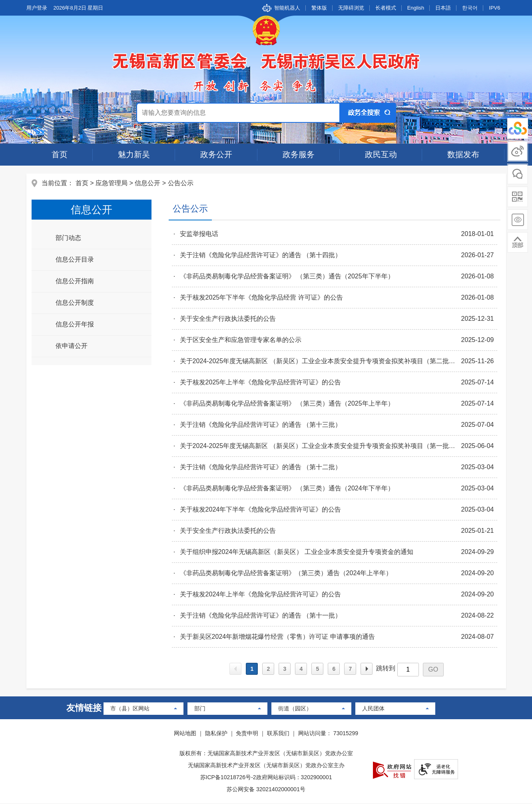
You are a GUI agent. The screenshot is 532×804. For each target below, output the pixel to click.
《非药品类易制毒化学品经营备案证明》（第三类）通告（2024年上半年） (286, 573)
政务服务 (299, 154)
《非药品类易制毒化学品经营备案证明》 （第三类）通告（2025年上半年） (287, 404)
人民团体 (373, 709)
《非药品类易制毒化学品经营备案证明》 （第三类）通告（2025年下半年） (287, 277)
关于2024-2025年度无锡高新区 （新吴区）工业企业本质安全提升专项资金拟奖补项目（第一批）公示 (320, 446)
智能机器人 (287, 8)
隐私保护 (216, 734)
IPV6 (494, 8)
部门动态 (69, 238)
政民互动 (381, 154)
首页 (60, 154)
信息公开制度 (76, 303)
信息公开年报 (76, 325)
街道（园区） (295, 709)
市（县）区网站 (130, 709)
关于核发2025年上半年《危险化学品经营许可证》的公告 (260, 383)
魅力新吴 (134, 154)
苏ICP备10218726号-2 (228, 778)
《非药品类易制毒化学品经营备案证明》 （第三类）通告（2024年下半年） (287, 489)
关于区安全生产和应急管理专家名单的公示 (240, 340)
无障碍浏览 (351, 8)
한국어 (470, 8)
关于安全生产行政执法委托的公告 (227, 319)
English (416, 8)
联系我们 (278, 734)
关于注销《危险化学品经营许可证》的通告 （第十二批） (260, 467)
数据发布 (463, 154)
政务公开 (216, 154)
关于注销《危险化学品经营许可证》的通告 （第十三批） (260, 425)
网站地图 (185, 734)
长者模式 (386, 8)
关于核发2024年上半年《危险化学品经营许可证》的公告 (260, 595)
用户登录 (37, 8)
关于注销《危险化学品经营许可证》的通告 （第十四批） (260, 255)
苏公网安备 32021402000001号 (266, 790)
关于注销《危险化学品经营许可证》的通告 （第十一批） (260, 616)
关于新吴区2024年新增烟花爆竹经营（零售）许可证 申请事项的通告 (277, 637)
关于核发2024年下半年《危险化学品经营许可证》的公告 (260, 510)
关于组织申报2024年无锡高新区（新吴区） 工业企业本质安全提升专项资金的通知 (296, 552)
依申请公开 (72, 346)
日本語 (443, 8)
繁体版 (319, 8)
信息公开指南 (76, 281)
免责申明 (247, 734)
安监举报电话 (199, 234)
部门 (200, 709)
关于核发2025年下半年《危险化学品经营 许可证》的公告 (261, 298)
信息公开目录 (76, 260)
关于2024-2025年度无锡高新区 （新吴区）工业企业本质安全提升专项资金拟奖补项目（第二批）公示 (320, 361)
